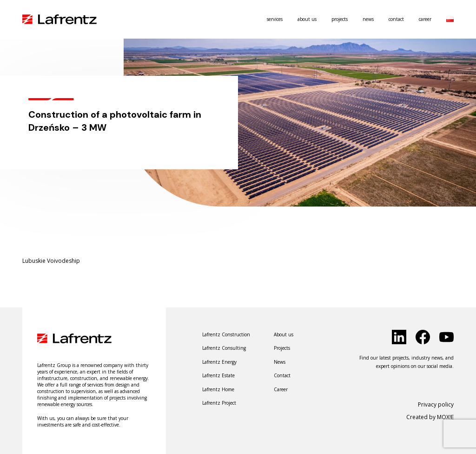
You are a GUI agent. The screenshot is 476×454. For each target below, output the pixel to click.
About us (307, 19)
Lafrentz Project (219, 403)
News (368, 19)
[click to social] (399, 337)
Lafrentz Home (218, 389)
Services (275, 19)
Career (425, 19)
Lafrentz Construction (226, 334)
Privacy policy (436, 404)
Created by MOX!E (430, 417)
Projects (340, 19)
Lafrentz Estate (218, 375)
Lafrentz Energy (219, 362)
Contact (396, 19)
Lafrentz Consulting (224, 348)
